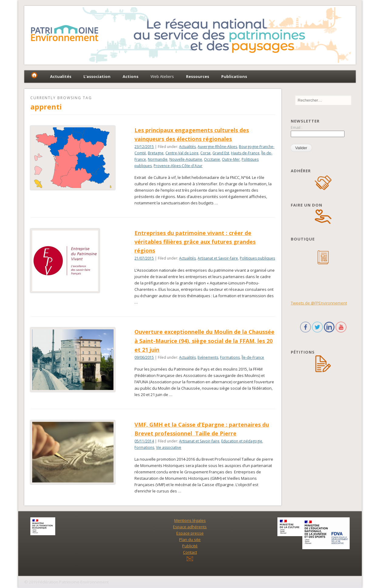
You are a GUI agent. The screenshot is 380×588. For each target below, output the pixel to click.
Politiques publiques (257, 258)
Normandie (158, 159)
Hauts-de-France (245, 153)
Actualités (187, 147)
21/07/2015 (144, 258)
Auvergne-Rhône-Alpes (217, 147)
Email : (297, 127)
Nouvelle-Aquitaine (186, 159)
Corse (205, 153)
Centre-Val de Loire (182, 153)
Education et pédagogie (242, 441)
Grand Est (221, 153)
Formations (230, 357)
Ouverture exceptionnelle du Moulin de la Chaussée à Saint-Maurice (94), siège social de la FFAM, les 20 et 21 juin (204, 341)
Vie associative (169, 447)
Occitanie (212, 159)
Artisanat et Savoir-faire (218, 258)
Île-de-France (253, 357)
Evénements (208, 357)
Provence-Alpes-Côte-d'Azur (178, 166)
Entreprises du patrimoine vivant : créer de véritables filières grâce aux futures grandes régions (195, 242)
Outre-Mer (231, 159)
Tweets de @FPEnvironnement (319, 303)
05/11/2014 (144, 441)
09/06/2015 (144, 357)
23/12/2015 (144, 147)
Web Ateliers (162, 76)
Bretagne (156, 153)
